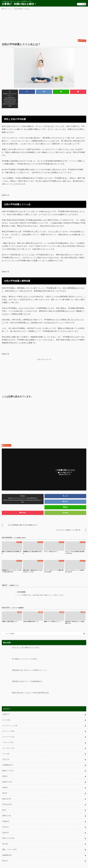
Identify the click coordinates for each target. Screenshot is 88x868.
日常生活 (7, 800)
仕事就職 (7, 763)
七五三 (6, 757)
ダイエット (7, 446)
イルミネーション (9, 725)
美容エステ (8, 833)
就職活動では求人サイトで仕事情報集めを (21, 685)
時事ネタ (6, 811)
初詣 (5, 773)
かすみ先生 (21, 592)
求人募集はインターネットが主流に (19, 663)
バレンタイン (8, 746)
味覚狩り (7, 779)
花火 (5, 838)
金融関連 (7, 849)
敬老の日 (6, 795)
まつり (6, 719)
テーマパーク (8, 736)
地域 (5, 784)
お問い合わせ (22, 865)
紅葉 (5, 827)
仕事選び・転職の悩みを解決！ (19, 4)
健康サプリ (7, 768)
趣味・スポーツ (9, 844)
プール (6, 752)
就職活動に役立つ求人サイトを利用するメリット (23, 674)
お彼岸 (6, 714)
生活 (5, 822)
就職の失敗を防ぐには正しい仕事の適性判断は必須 (24, 696)
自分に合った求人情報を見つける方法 (20, 651)
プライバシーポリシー (8, 865)
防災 (5, 854)
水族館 (6, 817)
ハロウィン (7, 741)
